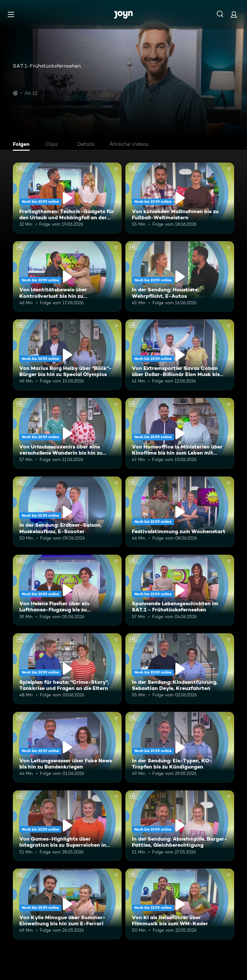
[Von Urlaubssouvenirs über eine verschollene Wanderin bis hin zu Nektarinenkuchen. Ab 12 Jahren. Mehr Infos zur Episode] (67, 433)
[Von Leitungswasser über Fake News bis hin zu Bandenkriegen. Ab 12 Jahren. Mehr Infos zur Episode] (67, 747)
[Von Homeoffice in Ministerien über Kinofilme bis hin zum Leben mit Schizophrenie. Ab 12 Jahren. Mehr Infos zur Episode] (180, 433)
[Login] (234, 14)
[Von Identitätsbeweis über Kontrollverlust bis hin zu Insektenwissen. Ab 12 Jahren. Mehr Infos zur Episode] (67, 277)
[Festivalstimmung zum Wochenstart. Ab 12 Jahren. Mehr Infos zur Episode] (180, 512)
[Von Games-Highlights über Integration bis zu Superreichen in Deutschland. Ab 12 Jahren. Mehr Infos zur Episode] (67, 826)
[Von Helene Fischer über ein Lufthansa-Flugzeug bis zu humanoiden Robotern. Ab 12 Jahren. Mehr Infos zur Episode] (67, 590)
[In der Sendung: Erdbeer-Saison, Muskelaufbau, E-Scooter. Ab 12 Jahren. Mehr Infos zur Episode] (67, 512)
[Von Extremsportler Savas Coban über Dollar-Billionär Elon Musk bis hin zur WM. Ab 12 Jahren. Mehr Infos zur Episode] (180, 355)
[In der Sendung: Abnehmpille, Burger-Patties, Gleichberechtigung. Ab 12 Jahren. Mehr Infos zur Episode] (180, 826)
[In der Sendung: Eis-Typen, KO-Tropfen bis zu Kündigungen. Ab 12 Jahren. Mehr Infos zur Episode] (180, 747)
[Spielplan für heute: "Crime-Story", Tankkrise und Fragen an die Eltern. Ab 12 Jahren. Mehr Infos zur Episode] (67, 669)
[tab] (23, 145)
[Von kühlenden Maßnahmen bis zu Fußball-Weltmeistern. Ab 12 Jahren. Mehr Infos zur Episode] (180, 198)
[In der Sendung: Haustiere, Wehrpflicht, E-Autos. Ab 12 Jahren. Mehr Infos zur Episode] (180, 277)
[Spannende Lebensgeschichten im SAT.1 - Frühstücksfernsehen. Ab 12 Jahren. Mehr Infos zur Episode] (180, 590)
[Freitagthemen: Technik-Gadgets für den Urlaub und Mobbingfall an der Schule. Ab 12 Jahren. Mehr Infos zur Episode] (67, 198)
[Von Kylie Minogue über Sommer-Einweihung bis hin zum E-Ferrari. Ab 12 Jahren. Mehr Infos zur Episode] (67, 904)
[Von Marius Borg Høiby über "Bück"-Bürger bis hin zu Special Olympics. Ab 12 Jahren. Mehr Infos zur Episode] (67, 355)
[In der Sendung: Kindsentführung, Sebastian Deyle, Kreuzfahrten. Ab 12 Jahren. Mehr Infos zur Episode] (180, 669)
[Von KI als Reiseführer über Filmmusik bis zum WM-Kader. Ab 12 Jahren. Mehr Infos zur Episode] (180, 904)
